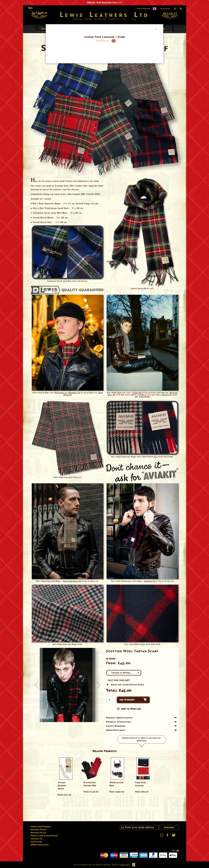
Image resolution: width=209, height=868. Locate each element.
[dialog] (104, 434)
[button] (101, 41)
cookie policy (125, 865)
